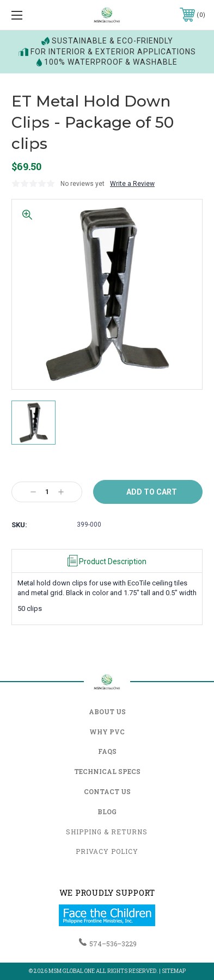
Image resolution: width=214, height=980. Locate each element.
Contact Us (107, 791)
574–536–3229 (113, 944)
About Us (107, 711)
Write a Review (132, 184)
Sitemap (174, 971)
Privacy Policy (107, 851)
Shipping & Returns (107, 832)
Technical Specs (107, 771)
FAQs (107, 751)
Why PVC (107, 732)
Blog (107, 812)
